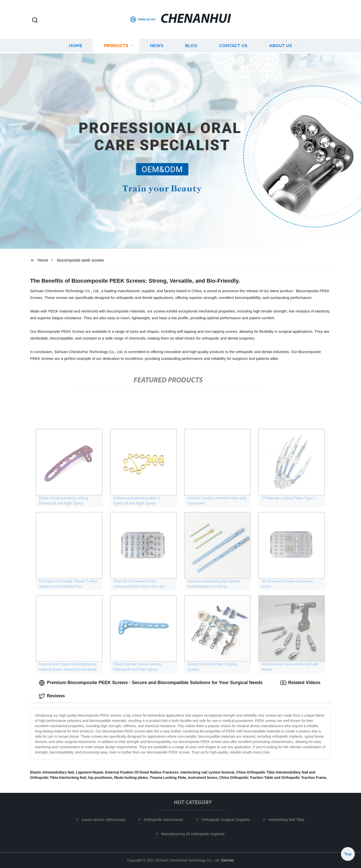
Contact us (233, 45)
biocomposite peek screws (80, 260)
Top (348, 855)
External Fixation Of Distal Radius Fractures (142, 772)
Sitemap (227, 860)
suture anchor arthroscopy (106, 820)
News (157, 45)
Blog (191, 45)
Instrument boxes (203, 778)
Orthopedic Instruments (166, 820)
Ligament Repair (90, 772)
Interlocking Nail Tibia (289, 820)
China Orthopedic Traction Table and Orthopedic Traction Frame (273, 778)
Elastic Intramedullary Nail (52, 772)
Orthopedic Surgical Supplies (229, 820)
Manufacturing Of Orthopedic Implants (196, 834)
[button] (35, 20)
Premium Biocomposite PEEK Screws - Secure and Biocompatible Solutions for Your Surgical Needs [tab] (151, 683)
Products (116, 45)
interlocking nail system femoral (207, 772)
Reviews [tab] (52, 696)
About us (281, 45)
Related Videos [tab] (300, 683)
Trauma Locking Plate (168, 778)
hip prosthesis (100, 778)
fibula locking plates (131, 778)
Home (76, 45)
